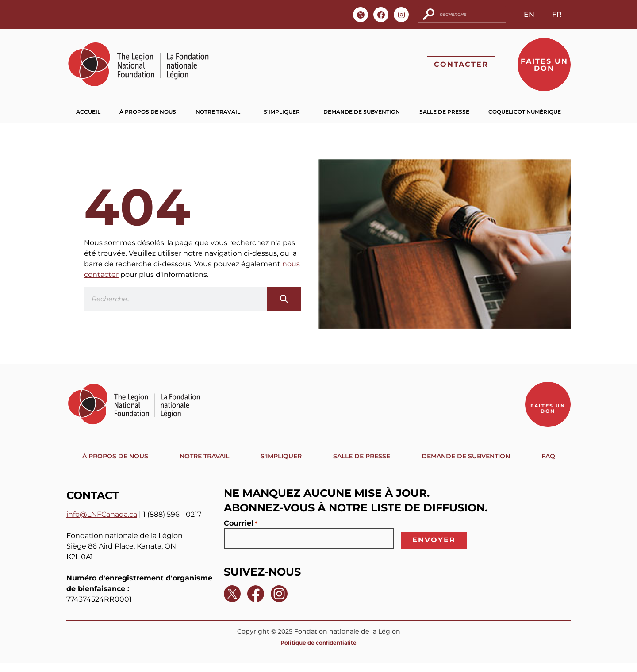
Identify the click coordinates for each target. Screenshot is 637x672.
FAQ (551, 465)
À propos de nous (148, 112)
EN (529, 14)
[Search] (284, 299)
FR (557, 14)
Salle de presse (444, 112)
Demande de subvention (362, 112)
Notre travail (220, 112)
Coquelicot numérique (525, 112)
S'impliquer (284, 112)
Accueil (88, 112)
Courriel (241, 532)
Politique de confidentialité (318, 651)
